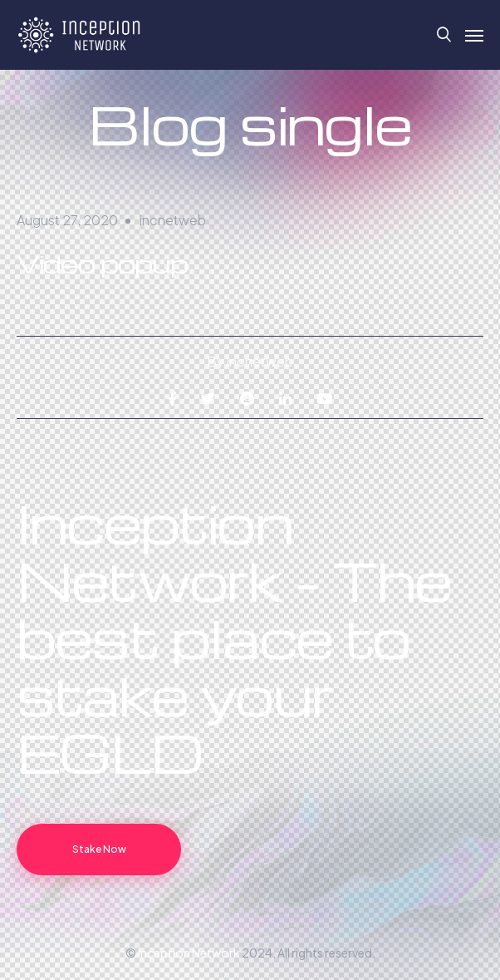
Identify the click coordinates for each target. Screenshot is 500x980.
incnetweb (173, 220)
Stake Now (99, 849)
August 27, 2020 (67, 220)
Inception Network (189, 953)
